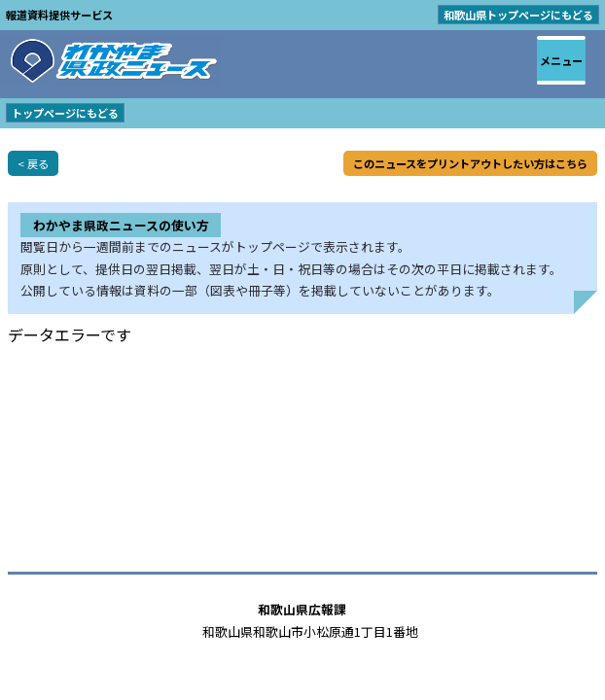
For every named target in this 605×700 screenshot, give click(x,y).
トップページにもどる (65, 113)
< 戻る (33, 163)
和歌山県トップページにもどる (518, 15)
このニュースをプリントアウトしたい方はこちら (470, 163)
